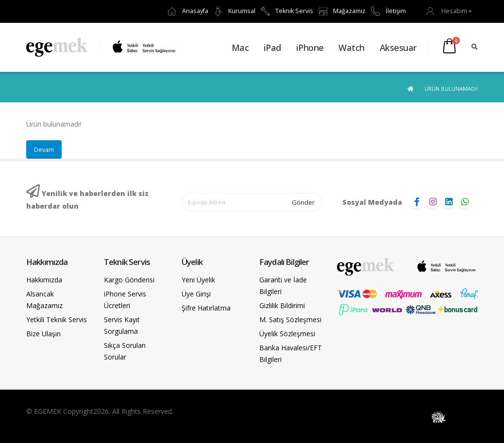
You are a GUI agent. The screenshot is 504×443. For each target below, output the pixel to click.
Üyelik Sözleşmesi (287, 334)
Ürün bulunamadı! (451, 89)
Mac (240, 48)
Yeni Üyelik (198, 280)
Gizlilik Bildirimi (282, 305)
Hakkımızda (44, 280)
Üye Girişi (196, 294)
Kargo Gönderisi (129, 280)
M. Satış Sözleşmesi (290, 320)
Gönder (303, 202)
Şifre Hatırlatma (206, 308)
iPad (272, 48)
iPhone (310, 48)
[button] (449, 11)
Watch (352, 48)
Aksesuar (398, 48)
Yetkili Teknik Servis (57, 320)
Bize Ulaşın (43, 334)
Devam (44, 149)
